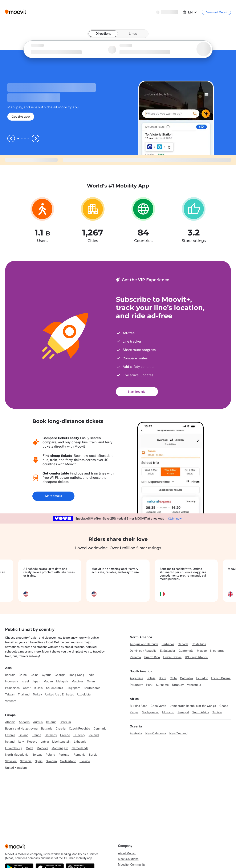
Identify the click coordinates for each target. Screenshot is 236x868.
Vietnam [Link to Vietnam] (11, 701)
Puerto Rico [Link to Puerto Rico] (152, 657)
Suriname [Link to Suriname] (162, 685)
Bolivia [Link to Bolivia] (151, 678)
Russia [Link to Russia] (38, 688)
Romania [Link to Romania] (80, 755)
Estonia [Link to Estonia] (10, 735)
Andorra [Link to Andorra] (24, 722)
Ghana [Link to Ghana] (224, 706)
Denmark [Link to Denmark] (100, 728)
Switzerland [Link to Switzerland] (68, 761)
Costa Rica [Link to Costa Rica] (199, 644)
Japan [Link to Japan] (36, 681)
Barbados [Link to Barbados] (168, 644)
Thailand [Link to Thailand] (24, 694)
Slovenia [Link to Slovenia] (26, 761)
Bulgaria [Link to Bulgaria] (47, 728)
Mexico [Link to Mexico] (202, 651)
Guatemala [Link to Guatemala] (186, 651)
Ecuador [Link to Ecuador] (202, 678)
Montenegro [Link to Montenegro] (60, 748)
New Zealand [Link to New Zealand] (178, 733)
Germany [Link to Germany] (51, 735)
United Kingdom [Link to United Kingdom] (16, 768)
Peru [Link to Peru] (149, 685)
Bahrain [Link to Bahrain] (10, 675)
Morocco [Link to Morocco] (168, 712)
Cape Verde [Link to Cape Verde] (158, 706)
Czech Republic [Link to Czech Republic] (80, 728)
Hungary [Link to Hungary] (79, 735)
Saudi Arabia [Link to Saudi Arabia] (55, 688)
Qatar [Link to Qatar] (27, 688)
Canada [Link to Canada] (183, 644)
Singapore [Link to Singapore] (73, 688)
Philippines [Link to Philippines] (12, 688)
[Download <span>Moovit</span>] (216, 12)
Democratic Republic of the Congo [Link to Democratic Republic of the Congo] (193, 706)
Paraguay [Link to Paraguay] (136, 685)
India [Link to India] (91, 675)
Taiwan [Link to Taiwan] (10, 694)
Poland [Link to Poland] (50, 755)
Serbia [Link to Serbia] (93, 755)
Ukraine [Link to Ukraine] (85, 761)
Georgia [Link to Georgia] (60, 675)
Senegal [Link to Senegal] (183, 712)
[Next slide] (36, 138)
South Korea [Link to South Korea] (92, 688)
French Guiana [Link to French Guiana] (221, 678)
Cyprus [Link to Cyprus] (47, 675)
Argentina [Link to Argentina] (137, 678)
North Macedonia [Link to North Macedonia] (17, 755)
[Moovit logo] (16, 12)
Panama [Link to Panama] (135, 657)
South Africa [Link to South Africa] (201, 712)
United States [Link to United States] (172, 657)
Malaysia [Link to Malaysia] (62, 681)
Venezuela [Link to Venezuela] (194, 685)
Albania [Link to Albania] (10, 722)
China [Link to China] (35, 675)
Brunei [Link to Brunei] (23, 675)
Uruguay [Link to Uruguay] (178, 685)
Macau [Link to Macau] (48, 681)
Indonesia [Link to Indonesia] (12, 681)
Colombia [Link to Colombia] (186, 678)
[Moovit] (15, 848)
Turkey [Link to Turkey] (37, 694)
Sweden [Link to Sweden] (51, 761)
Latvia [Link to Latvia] (45, 742)
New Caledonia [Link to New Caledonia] (156, 733)
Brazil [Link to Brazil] (163, 678)
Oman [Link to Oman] (91, 681)
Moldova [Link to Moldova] (42, 748)
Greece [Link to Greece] (65, 735)
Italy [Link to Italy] (21, 742)
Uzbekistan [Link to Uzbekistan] (85, 694)
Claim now (175, 518)
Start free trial (137, 392)
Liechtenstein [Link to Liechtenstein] (61, 742)
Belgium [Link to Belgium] (65, 722)
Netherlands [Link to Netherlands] (80, 748)
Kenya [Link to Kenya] (134, 712)
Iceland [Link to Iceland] (94, 735)
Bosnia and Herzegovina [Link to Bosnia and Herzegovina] (21, 728)
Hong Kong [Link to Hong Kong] (77, 675)
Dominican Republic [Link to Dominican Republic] (143, 651)
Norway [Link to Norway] (37, 755)
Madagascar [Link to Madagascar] (150, 712)
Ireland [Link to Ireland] (10, 742)
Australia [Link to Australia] (136, 733)
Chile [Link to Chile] (173, 678)
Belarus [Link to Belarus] (51, 722)
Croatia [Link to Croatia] (61, 728)
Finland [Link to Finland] (23, 735)
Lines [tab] (133, 34)
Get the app (21, 117)
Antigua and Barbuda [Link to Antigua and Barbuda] (144, 644)
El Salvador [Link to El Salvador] (168, 651)
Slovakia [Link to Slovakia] (11, 761)
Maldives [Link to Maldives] (78, 681)
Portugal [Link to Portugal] (64, 755)
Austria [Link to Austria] (38, 722)
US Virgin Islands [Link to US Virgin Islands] (196, 657)
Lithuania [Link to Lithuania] (80, 742)
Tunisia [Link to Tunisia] (217, 712)
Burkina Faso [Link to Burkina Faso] (139, 706)
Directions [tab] (103, 34)
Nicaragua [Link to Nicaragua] (217, 651)
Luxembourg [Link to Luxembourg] (14, 748)
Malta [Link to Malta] (29, 748)
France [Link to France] (36, 735)
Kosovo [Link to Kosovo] (32, 742)
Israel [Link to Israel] (25, 681)
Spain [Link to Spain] (39, 761)
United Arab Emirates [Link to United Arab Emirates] (60, 694)
